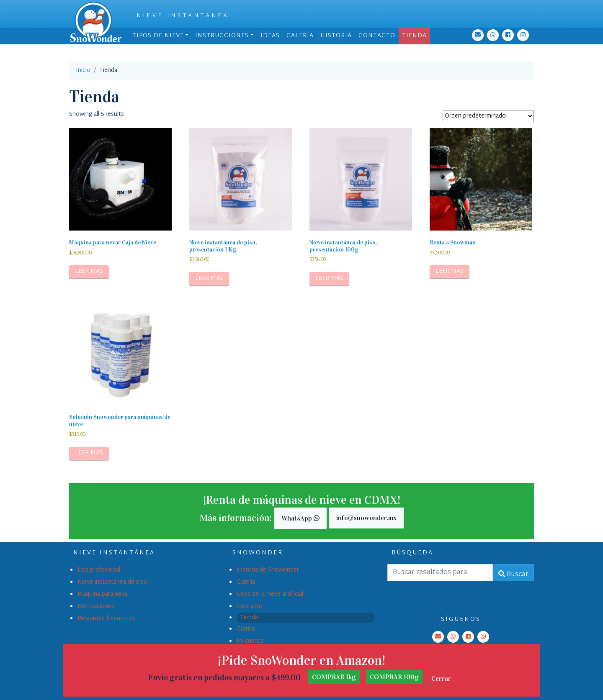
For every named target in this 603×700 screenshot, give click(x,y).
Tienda (414, 36)
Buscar (513, 575)
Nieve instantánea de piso (112, 582)
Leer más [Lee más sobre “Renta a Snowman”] (450, 271)
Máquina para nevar (103, 594)
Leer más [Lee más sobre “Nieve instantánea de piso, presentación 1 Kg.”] (209, 278)
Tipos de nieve (158, 36)
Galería (300, 36)
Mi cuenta (250, 641)
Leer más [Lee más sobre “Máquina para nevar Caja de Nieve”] (89, 271)
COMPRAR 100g (394, 677)
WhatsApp (300, 518)
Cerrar (441, 678)
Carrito (246, 629)
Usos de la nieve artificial (270, 594)
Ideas (270, 36)
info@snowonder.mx (366, 518)
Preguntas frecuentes (107, 619)
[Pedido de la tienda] (488, 116)
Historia (336, 36)
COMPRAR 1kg (334, 677)
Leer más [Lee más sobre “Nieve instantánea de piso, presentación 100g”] (329, 278)
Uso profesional (99, 570)
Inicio (83, 71)
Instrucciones (222, 36)
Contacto (377, 36)
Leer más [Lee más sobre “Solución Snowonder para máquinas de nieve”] (89, 453)
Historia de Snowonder (268, 570)
